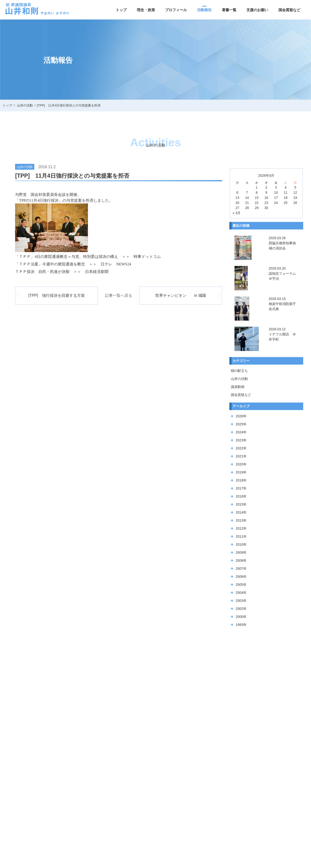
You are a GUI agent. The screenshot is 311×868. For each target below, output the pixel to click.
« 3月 (237, 213)
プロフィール (176, 10)
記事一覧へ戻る (119, 295)
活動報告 (204, 10)
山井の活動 (239, 379)
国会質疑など (289, 10)
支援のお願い (257, 10)
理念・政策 (146, 10)
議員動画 (238, 387)
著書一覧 (229, 10)
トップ (121, 10)
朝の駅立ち (239, 371)
